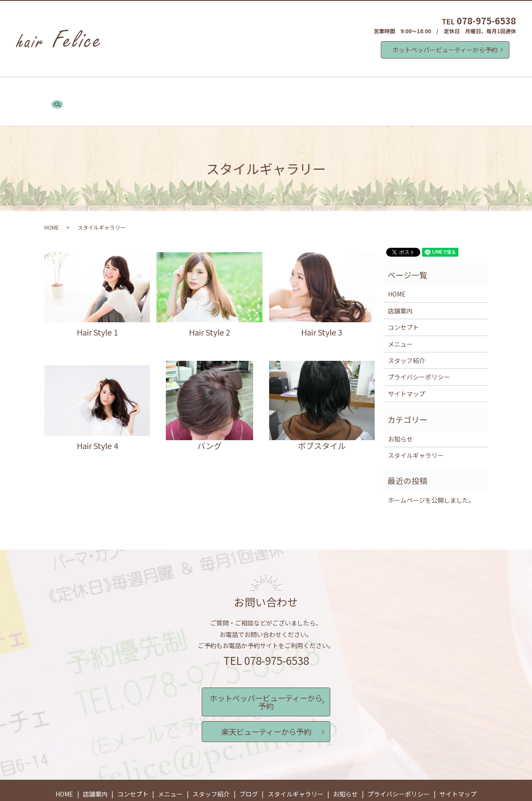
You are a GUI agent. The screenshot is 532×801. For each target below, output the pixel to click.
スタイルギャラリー (349, 90)
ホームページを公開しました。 (431, 477)
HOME (101, 90)
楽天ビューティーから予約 (266, 696)
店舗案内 (135, 90)
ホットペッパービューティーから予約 (445, 50)
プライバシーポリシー (419, 355)
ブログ (299, 90)
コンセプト (175, 90)
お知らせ (402, 90)
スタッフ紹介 (259, 90)
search (433, 90)
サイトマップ (407, 371)
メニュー (215, 90)
